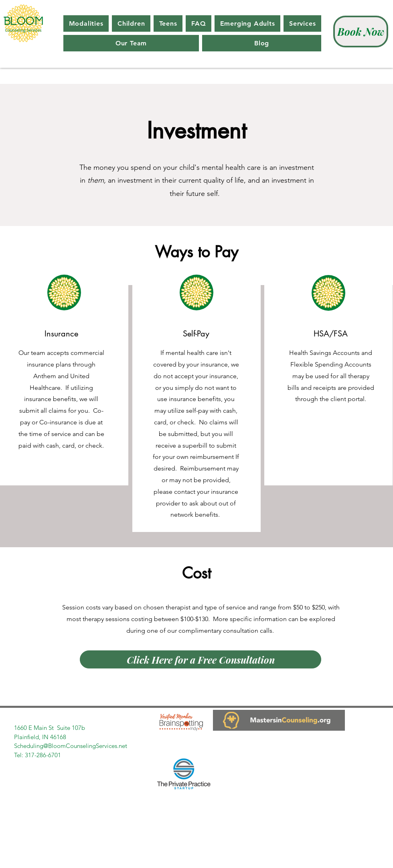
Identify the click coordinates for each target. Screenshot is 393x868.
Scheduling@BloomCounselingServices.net (71, 746)
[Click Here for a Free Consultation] (201, 659)
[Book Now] (361, 32)
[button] (86, 23)
